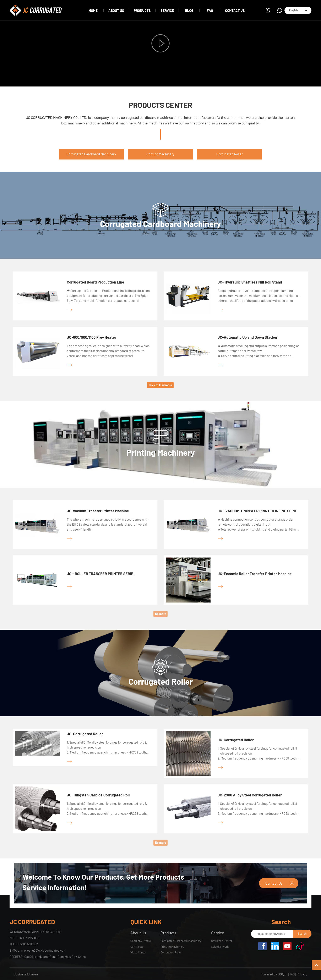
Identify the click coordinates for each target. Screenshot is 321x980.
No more (160, 614)
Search (302, 933)
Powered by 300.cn (274, 974)
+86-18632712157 (27, 944)
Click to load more (160, 385)
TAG (292, 974)
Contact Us (280, 883)
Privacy (302, 974)
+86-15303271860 (51, 932)
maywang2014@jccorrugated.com (43, 950)
